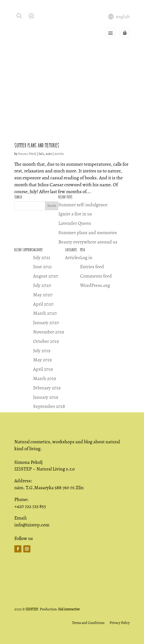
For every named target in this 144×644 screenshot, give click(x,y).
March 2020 (45, 313)
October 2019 (46, 341)
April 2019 (43, 369)
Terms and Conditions (88, 623)
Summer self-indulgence (83, 205)
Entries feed (92, 267)
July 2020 (42, 285)
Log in (86, 258)
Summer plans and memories (37, 145)
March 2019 (44, 378)
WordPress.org (95, 285)
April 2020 (43, 304)
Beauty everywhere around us (88, 242)
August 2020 (46, 276)
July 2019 (42, 351)
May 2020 (43, 295)
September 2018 (49, 406)
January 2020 (46, 323)
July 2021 (42, 258)
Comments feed (96, 276)
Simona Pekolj (27, 154)
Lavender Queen (75, 223)
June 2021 (42, 267)
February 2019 (47, 388)
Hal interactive (69, 609)
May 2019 (42, 360)
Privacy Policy (120, 623)
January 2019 (46, 397)
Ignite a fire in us (75, 214)
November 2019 (49, 332)
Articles (59, 154)
